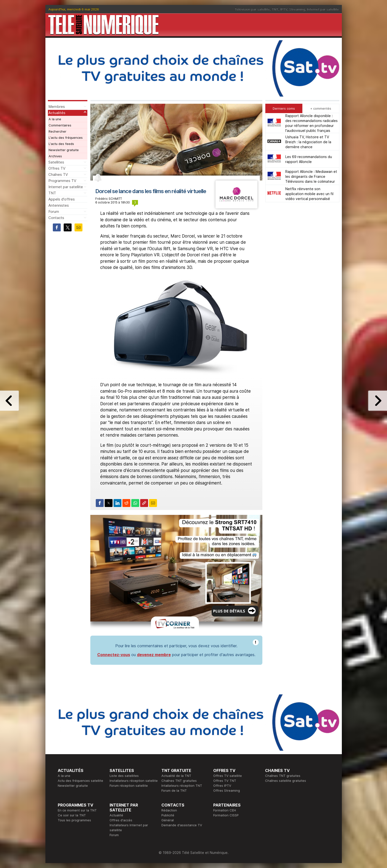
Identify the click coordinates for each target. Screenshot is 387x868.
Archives (55, 156)
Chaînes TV (58, 174)
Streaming (297, 9)
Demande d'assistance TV (182, 825)
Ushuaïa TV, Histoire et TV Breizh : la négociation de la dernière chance (308, 142)
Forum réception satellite (129, 786)
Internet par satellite (323, 9)
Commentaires (60, 125)
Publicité (168, 815)
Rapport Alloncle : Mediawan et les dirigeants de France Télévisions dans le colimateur (311, 176)
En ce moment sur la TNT (77, 810)
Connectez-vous (114, 655)
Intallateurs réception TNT (182, 786)
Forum (54, 212)
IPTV (284, 9)
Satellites (56, 162)
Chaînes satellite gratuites (286, 781)
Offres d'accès (121, 820)
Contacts (56, 218)
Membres (57, 107)
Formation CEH (225, 810)
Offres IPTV (222, 786)
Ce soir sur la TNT (72, 815)
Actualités (57, 113)
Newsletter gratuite (64, 150)
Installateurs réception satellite (134, 781)
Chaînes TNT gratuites (179, 781)
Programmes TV (62, 181)
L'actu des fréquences (66, 138)
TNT (275, 9)
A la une (55, 119)
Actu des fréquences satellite (80, 781)
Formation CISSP (226, 815)
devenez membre (154, 655)
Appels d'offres (62, 199)
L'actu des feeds (61, 144)
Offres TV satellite (228, 776)
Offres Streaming (227, 790)
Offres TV (57, 168)
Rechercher (58, 131)
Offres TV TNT (225, 781)
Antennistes (59, 205)
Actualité (116, 815)
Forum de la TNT (174, 790)
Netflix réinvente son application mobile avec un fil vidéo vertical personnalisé (309, 194)
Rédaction (169, 810)
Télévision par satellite (252, 9)
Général (168, 820)
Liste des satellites (124, 776)
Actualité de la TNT (176, 776)
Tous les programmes (74, 820)
